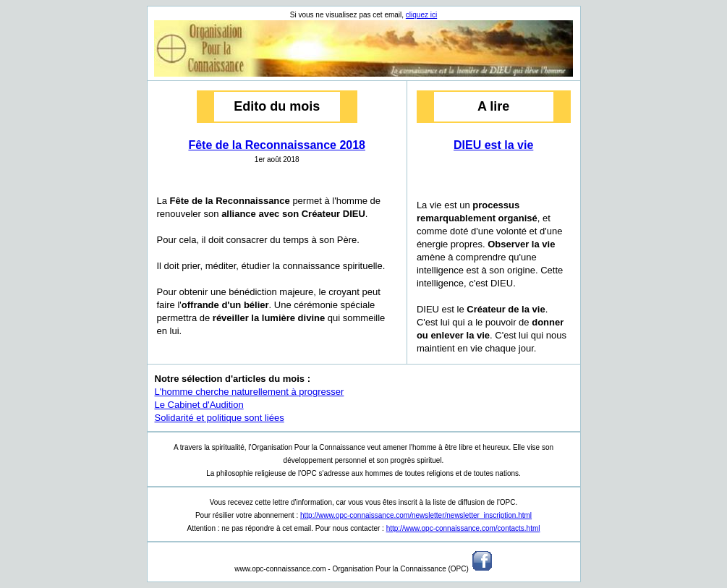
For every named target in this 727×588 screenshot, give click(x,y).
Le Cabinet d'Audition (199, 405)
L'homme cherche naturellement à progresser (250, 392)
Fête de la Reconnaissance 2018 (277, 145)
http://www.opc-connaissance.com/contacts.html (463, 528)
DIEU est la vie (493, 145)
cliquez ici (421, 15)
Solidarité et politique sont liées (220, 418)
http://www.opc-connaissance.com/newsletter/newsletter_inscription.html (416, 515)
